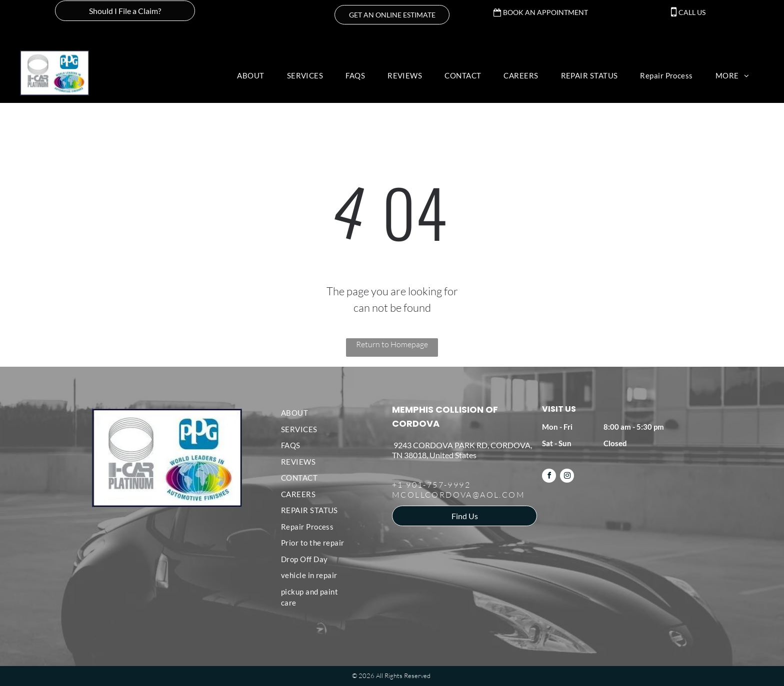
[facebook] (549, 477)
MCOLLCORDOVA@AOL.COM (458, 495)
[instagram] (567, 477)
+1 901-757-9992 (431, 485)
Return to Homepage (392, 344)
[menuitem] (254, 76)
